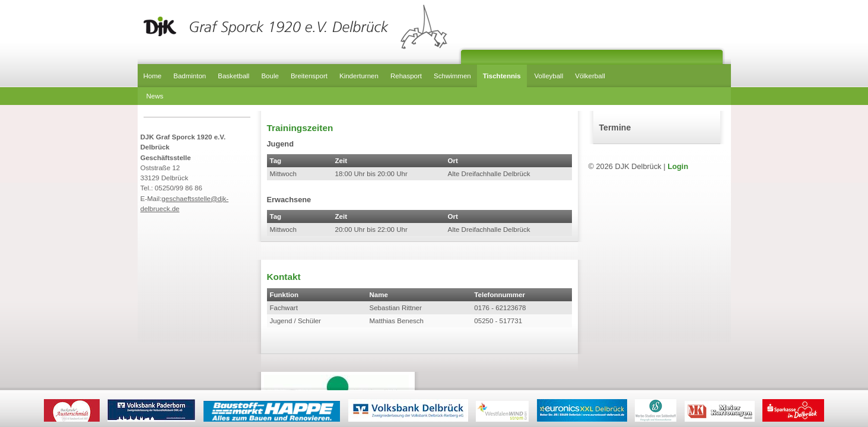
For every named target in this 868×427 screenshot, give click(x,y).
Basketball (233, 76)
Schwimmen (452, 76)
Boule (270, 76)
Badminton (190, 76)
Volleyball (549, 76)
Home (153, 76)
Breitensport (309, 76)
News (155, 96)
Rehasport (406, 76)
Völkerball (590, 76)
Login (678, 166)
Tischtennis (502, 76)
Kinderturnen (359, 76)
